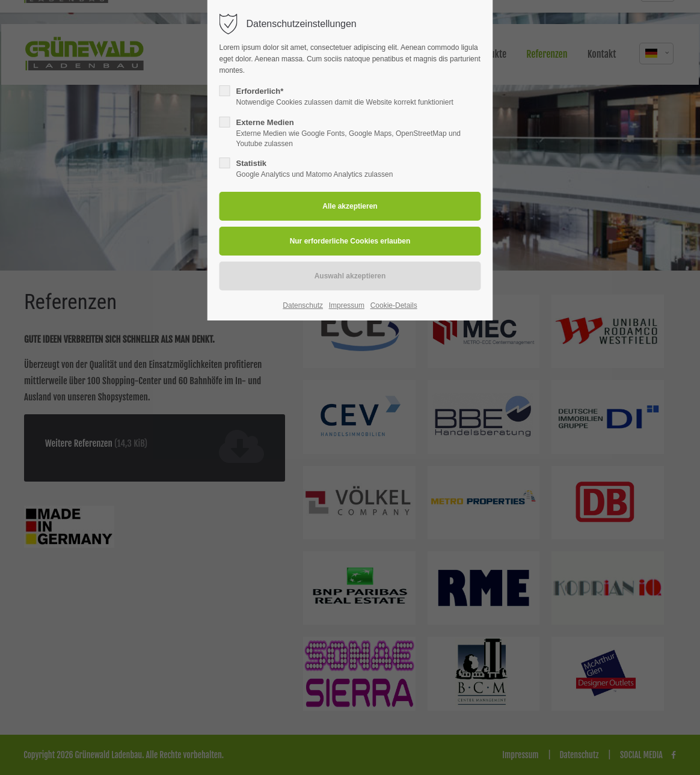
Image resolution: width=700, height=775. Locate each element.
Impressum (347, 305)
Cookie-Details (394, 305)
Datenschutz (303, 305)
